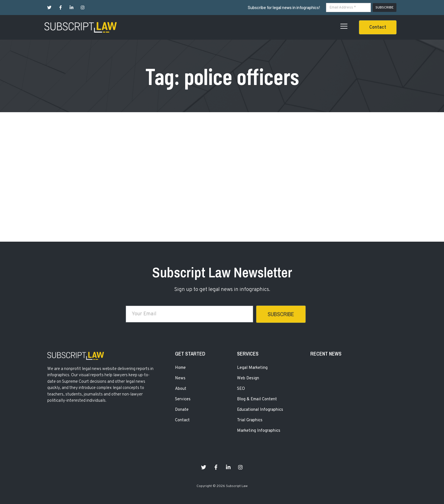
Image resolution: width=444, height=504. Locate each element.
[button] (378, 27)
